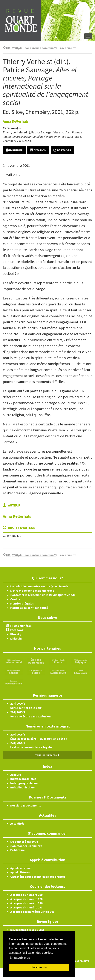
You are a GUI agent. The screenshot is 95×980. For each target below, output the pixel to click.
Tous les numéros (47, 755)
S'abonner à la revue (24, 842)
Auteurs (16, 775)
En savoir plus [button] (20, 958)
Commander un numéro (26, 846)
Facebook (17, 630)
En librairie (17, 850)
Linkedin (16, 638)
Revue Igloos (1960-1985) (27, 930)
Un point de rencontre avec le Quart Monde (39, 586)
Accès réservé (81, 961)
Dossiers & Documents (26, 805)
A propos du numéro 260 (26, 895)
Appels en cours (21, 868)
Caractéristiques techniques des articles (38, 877)
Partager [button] (62, 150)
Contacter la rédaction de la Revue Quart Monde (43, 595)
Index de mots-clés (23, 779)
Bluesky (16, 634)
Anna (16, 121)
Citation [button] (38, 150)
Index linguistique (22, 787)
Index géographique (24, 783)
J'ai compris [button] (39, 967)
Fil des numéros (21, 626)
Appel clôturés (20, 872)
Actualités (17, 823)
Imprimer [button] (14, 150)
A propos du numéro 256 (26, 903)
